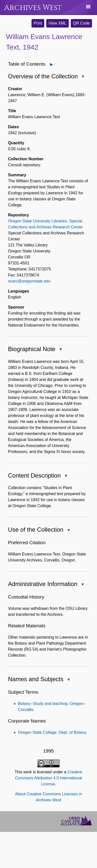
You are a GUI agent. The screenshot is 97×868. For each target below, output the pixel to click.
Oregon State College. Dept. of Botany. (52, 732)
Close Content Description (66, 476)
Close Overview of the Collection (83, 77)
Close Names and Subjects (68, 680)
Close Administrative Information (82, 585)
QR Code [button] (81, 23)
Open (54, 64)
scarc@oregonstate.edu (29, 281)
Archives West (33, 8)
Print (38, 23)
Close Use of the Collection (68, 531)
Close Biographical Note (60, 350)
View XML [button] (57, 23)
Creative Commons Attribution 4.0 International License (49, 778)
